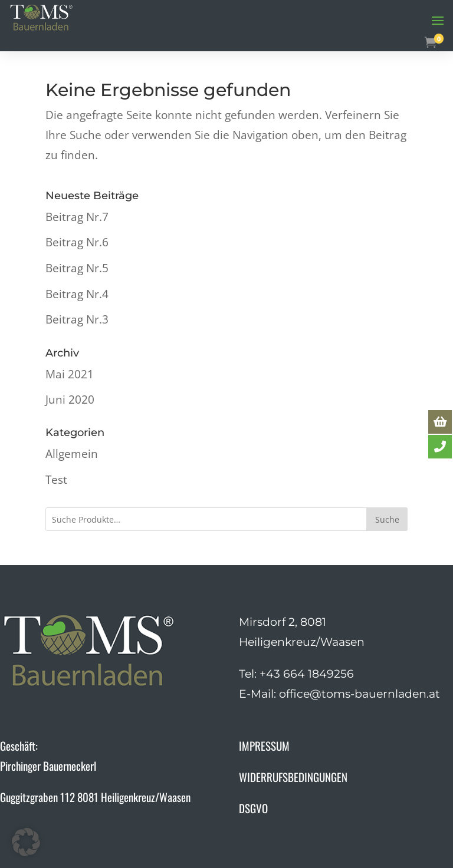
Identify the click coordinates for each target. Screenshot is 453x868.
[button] (26, 842)
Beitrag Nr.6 (77, 242)
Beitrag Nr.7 (77, 217)
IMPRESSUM (264, 745)
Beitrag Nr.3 (77, 319)
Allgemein (72, 454)
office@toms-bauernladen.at (360, 694)
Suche (387, 519)
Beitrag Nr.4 (77, 294)
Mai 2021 (70, 374)
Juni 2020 (70, 400)
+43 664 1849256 (307, 674)
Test (56, 480)
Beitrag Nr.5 (77, 268)
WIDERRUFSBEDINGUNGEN (293, 777)
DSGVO (253, 808)
